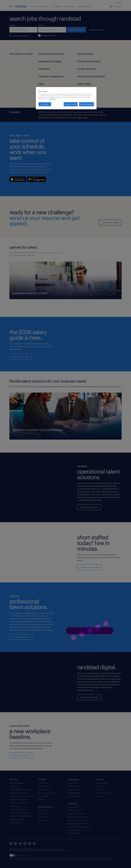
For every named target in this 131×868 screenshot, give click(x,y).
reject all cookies (71, 104)
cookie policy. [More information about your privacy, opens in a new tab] (52, 99)
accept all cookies (86, 104)
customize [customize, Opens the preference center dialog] (45, 104)
